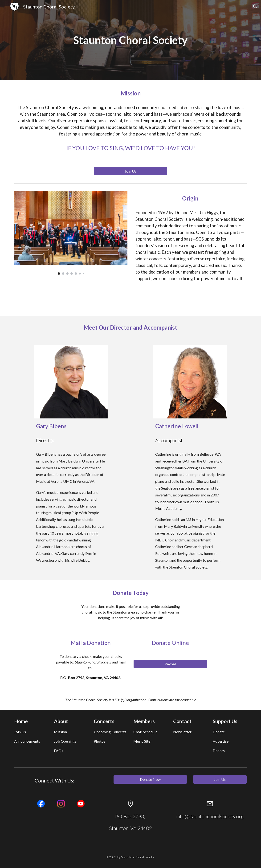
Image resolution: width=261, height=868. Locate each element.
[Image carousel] (71, 233)
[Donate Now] (150, 779)
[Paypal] (170, 664)
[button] (255, 7)
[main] (130, 40)
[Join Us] (130, 171)
